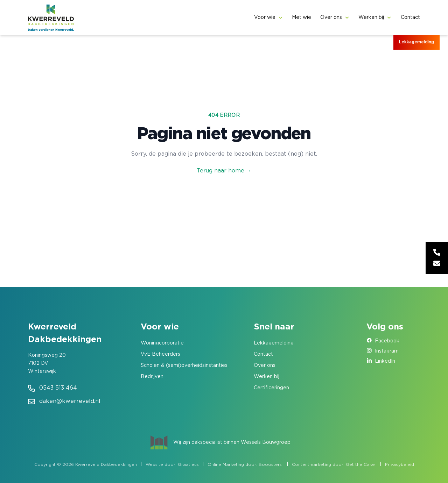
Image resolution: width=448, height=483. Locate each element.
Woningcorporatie (162, 343)
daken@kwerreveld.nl (70, 401)
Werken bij (371, 17)
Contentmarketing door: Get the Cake (333, 465)
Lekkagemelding (416, 42)
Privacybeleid (400, 465)
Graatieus (188, 465)
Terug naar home (224, 171)
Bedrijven (152, 377)
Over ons (331, 17)
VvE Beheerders (160, 354)
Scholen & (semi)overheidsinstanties (184, 365)
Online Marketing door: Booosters (245, 465)
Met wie (302, 17)
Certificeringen (271, 388)
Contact (410, 17)
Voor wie (265, 17)
